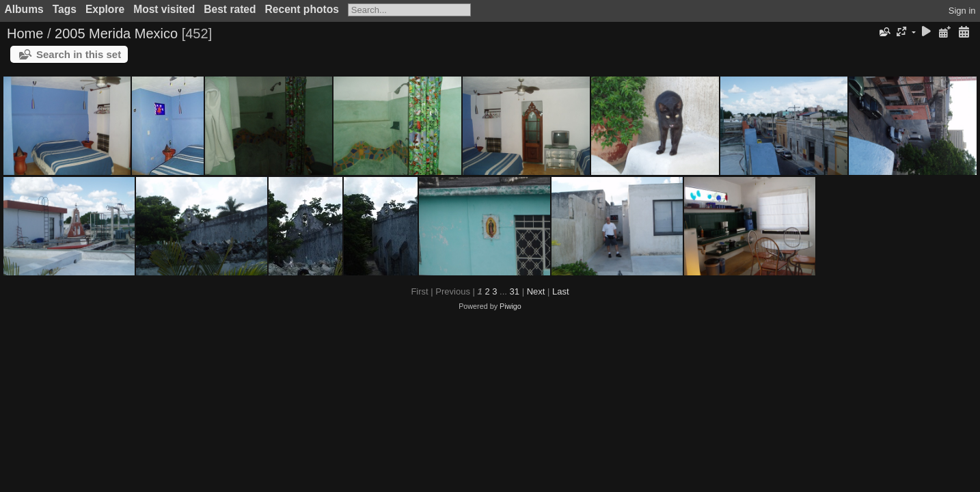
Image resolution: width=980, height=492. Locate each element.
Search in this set (79, 54)
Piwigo (511, 306)
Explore (105, 9)
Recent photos (302, 9)
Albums (24, 9)
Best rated (230, 9)
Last (561, 291)
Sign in (962, 11)
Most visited (164, 9)
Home (25, 33)
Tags (65, 9)
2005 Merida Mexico (116, 33)
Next (536, 291)
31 (515, 291)
